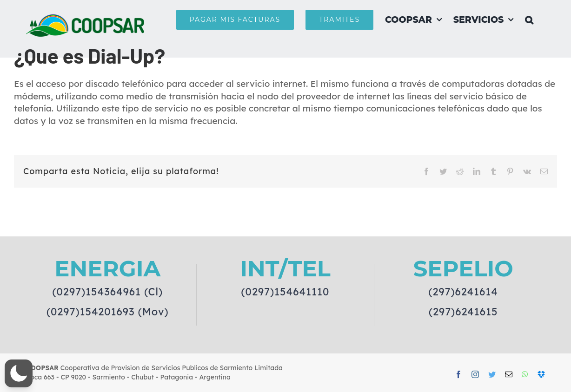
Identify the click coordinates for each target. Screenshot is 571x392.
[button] (529, 20)
